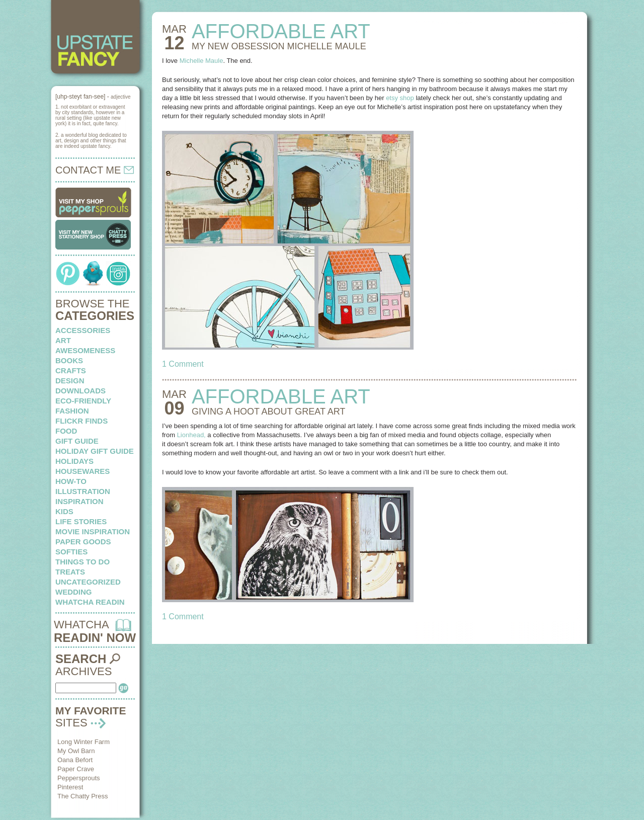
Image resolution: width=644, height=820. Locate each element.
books (69, 360)
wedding (74, 592)
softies (71, 552)
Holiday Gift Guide (95, 451)
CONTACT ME (95, 170)
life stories (81, 521)
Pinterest (70, 787)
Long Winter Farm (84, 742)
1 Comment (183, 364)
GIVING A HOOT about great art (268, 412)
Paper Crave (76, 769)
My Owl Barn (76, 751)
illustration (83, 491)
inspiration (79, 501)
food (66, 431)
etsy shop (400, 98)
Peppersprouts (79, 778)
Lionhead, (191, 435)
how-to (71, 481)
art (63, 340)
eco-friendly (83, 401)
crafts (71, 371)
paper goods (83, 542)
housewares (83, 471)
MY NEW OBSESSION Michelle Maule (279, 46)
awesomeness (85, 350)
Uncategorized (88, 582)
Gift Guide (77, 441)
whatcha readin (90, 602)
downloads (80, 391)
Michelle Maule (202, 61)
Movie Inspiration (93, 531)
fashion (72, 411)
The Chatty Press (83, 796)
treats (70, 572)
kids (64, 511)
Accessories (83, 330)
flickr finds (82, 421)
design (70, 381)
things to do (83, 562)
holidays (74, 461)
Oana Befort (75, 760)
